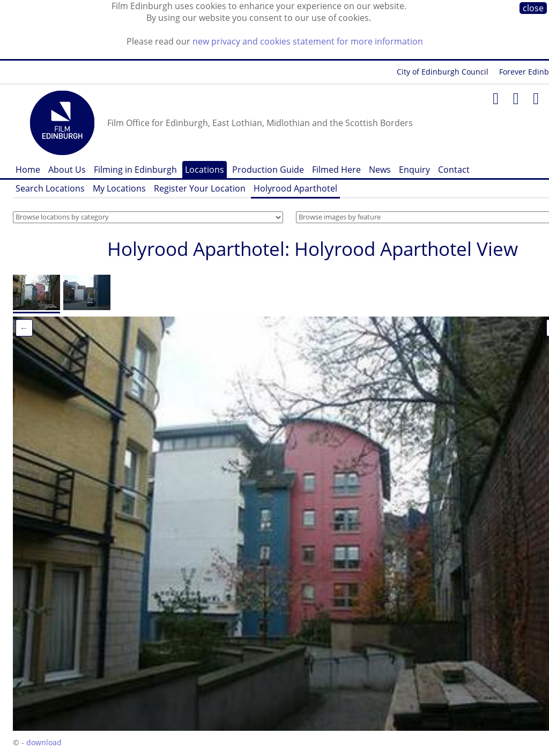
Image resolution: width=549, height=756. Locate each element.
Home (28, 170)
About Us (67, 170)
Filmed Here (336, 170)
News (380, 170)
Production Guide (268, 170)
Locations (205, 170)
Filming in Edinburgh (135, 170)
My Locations (119, 188)
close (533, 8)
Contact (454, 170)
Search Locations (50, 188)
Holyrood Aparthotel (295, 188)
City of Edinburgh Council (443, 72)
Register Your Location (200, 188)
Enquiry (414, 170)
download (44, 742)
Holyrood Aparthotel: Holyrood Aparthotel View (313, 249)
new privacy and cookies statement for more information (308, 41)
